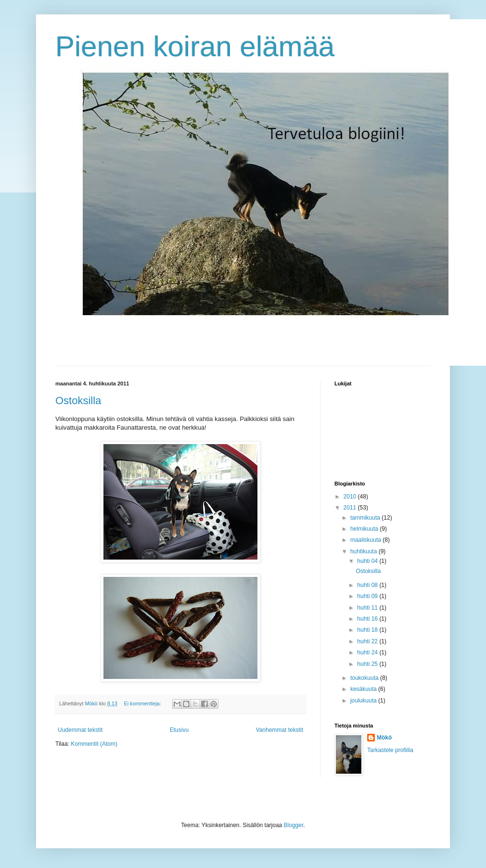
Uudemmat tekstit (80, 730)
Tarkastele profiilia (390, 750)
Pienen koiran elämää (195, 46)
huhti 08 (368, 585)
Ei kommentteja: (143, 703)
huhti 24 (368, 652)
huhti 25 (368, 664)
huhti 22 (368, 641)
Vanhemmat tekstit (280, 730)
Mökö (384, 738)
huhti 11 (368, 608)
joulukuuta (364, 701)
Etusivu (179, 730)
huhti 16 (368, 619)
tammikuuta (366, 518)
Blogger (294, 825)
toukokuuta (365, 678)
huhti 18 (368, 630)
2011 (351, 508)
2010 (351, 497)
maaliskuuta (366, 540)
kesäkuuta (364, 689)
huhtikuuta (364, 551)
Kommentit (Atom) (94, 744)
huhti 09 (368, 596)
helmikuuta (365, 529)
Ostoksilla (78, 401)
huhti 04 (368, 561)
